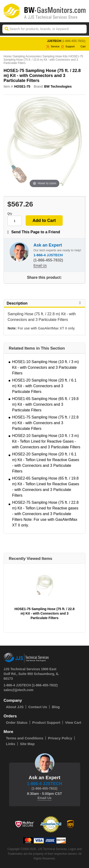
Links (11, 744)
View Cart (73, 722)
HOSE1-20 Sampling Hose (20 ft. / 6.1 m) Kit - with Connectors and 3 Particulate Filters (44, 386)
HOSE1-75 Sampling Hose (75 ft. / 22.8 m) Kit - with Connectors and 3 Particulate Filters (45, 423)
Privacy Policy (60, 738)
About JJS (15, 707)
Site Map (27, 744)
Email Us (40, 265)
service (53, 46)
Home (7, 56)
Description (44, 303)
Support (68, 46)
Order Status (17, 722)
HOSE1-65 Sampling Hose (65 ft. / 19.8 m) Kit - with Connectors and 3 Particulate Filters (45, 404)
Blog (56, 707)
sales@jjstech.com (19, 690)
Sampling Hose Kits (55, 56)
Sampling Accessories (27, 56)
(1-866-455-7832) (73, 41)
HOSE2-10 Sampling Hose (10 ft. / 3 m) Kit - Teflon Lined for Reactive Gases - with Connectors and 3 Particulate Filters (46, 441)
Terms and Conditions (25, 738)
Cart (81, 46)
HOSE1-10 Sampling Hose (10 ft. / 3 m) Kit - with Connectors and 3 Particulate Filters (45, 367)
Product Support (46, 722)
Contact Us (38, 707)
